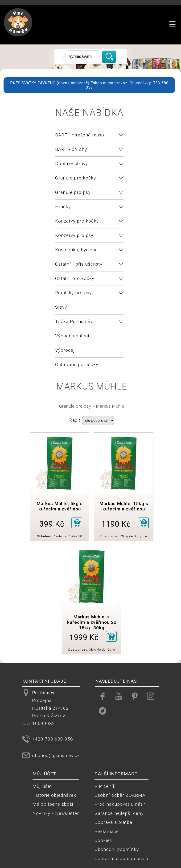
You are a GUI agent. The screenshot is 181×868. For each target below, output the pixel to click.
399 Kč (52, 524)
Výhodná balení (72, 336)
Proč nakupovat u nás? (120, 804)
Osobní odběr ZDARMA (120, 795)
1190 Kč (116, 524)
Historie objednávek (54, 795)
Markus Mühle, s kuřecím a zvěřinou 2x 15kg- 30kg (92, 622)
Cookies (103, 840)
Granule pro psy (75, 406)
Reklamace (107, 831)
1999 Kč (84, 637)
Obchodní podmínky (117, 849)
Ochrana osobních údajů (121, 858)
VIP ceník (105, 786)
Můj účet (42, 786)
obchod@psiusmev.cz (56, 755)
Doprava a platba (113, 822)
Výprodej (65, 350)
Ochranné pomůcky (77, 364)
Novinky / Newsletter (56, 813)
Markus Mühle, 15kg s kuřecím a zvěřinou (124, 506)
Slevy (61, 307)
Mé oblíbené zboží (53, 804)
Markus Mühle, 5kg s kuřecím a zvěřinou (60, 506)
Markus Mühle (110, 406)
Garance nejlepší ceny (119, 813)
